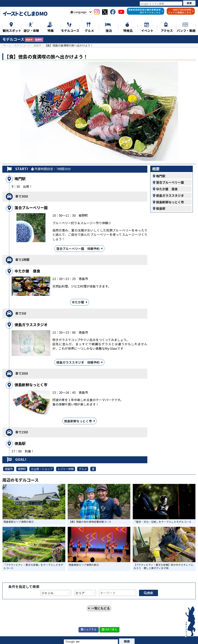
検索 (189, 3)
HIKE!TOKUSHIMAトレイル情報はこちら (181, 11)
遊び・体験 (76, 636)
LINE (109, 610)
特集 (34, 636)
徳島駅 (159, 208)
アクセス (92, 640)
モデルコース (100, 636)
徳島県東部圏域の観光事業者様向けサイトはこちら (146, 11)
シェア (89, 610)
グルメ (120, 636)
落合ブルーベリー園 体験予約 (79, 249)
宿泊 (150, 636)
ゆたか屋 (79, 302)
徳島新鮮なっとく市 (79, 421)
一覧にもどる (99, 556)
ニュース (18, 636)
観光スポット (53, 636)
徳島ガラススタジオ (168, 195)
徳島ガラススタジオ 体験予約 (79, 362)
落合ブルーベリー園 (168, 182)
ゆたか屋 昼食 (165, 189)
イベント (166, 636)
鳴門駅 (159, 176)
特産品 (136, 636)
